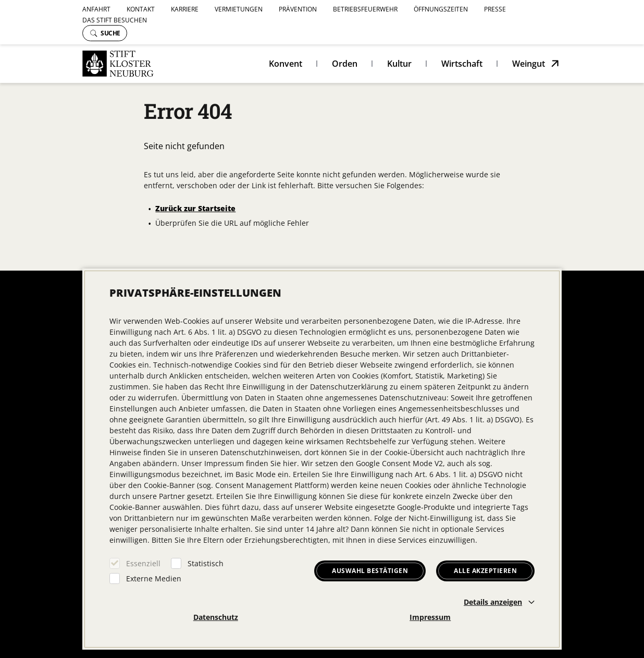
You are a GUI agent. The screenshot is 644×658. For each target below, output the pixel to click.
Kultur (399, 64)
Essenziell (143, 563)
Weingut (529, 64)
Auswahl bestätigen (370, 571)
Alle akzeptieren (485, 571)
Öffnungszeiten (441, 9)
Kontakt (141, 9)
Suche (105, 33)
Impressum (430, 617)
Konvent (286, 64)
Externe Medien (154, 578)
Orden (345, 64)
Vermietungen (239, 9)
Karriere (185, 9)
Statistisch (206, 563)
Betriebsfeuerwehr (365, 9)
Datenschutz (216, 617)
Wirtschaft (462, 64)
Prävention (298, 9)
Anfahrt (96, 9)
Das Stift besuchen (115, 20)
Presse (495, 9)
